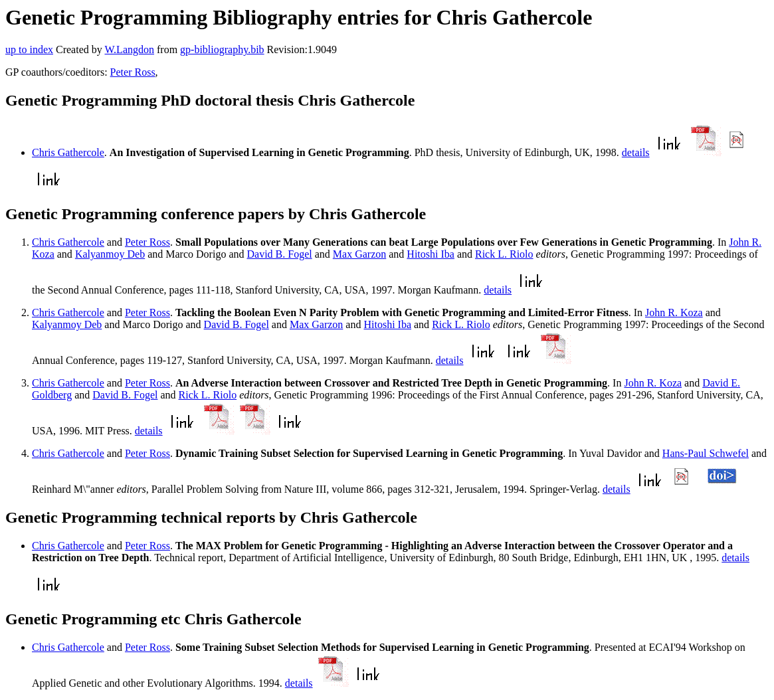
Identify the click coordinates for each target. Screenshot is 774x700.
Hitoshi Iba (431, 254)
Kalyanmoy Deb (110, 254)
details (636, 152)
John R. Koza (674, 312)
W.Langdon (129, 49)
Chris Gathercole (68, 152)
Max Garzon (359, 254)
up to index (29, 49)
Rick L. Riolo (504, 254)
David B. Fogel (279, 254)
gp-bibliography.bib (222, 49)
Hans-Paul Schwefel (706, 453)
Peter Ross (133, 72)
